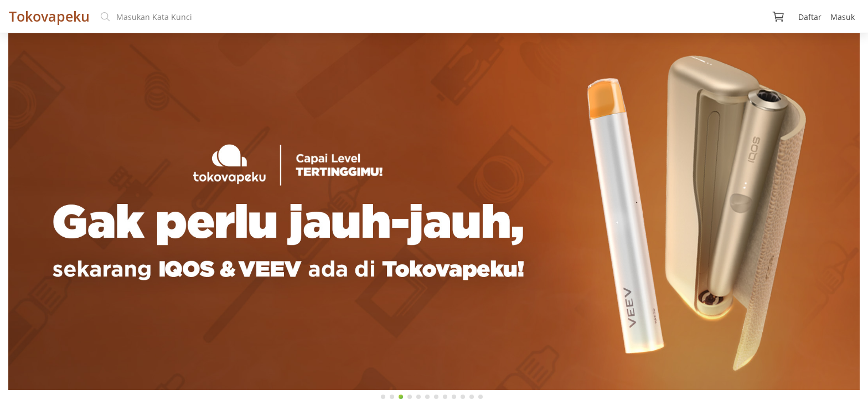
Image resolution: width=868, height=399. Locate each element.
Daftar (810, 17)
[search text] (428, 17)
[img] (778, 17)
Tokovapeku (49, 16)
